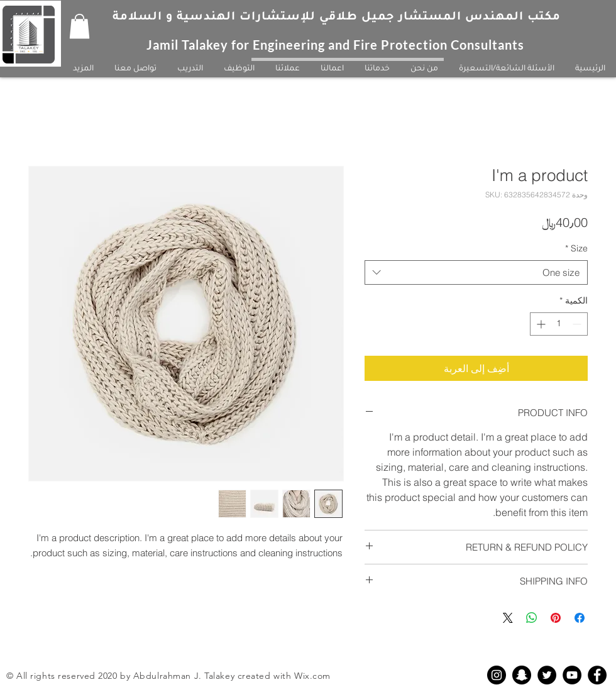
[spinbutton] (559, 324)
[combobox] (476, 272)
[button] (80, 26)
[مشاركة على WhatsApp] (532, 618)
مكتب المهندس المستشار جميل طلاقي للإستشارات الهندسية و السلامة (337, 18)
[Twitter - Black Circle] (547, 675)
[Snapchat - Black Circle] (522, 675)
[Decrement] (578, 324)
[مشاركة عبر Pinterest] (556, 618)
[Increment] (540, 324)
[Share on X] (508, 618)
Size (576, 248)
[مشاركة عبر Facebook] (580, 618)
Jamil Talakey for (200, 45)
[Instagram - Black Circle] (497, 675)
